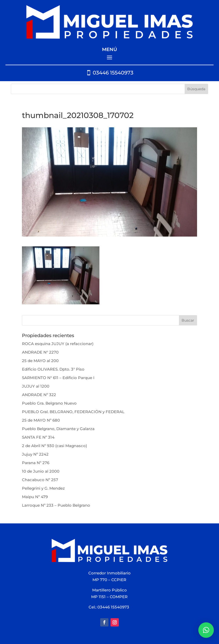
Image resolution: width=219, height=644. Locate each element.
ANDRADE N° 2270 (40, 352)
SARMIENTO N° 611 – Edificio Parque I (58, 378)
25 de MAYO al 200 (40, 361)
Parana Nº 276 (36, 463)
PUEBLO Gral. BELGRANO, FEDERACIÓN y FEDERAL (73, 412)
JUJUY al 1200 (36, 386)
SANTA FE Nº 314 (38, 437)
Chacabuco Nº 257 (40, 480)
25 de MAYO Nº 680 (41, 420)
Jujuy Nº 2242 (35, 454)
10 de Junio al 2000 (41, 471)
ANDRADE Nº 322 (39, 395)
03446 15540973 (113, 73)
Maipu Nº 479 (35, 497)
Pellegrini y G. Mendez (43, 488)
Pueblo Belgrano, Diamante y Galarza (58, 429)
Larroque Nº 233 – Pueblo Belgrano (56, 505)
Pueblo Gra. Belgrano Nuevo (49, 403)
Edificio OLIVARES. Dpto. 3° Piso (53, 369)
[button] (206, 630)
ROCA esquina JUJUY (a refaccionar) (58, 344)
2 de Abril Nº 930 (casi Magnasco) (54, 446)
